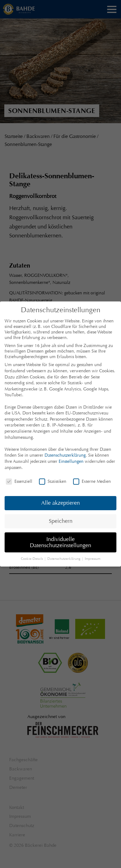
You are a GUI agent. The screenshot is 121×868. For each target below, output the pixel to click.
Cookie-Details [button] (32, 559)
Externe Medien (92, 481)
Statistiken (53, 481)
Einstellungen (71, 461)
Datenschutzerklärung (65, 455)
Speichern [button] (61, 521)
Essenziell (19, 481)
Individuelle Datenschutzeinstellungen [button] (60, 542)
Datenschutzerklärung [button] (64, 559)
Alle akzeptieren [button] (60, 503)
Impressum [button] (93, 559)
